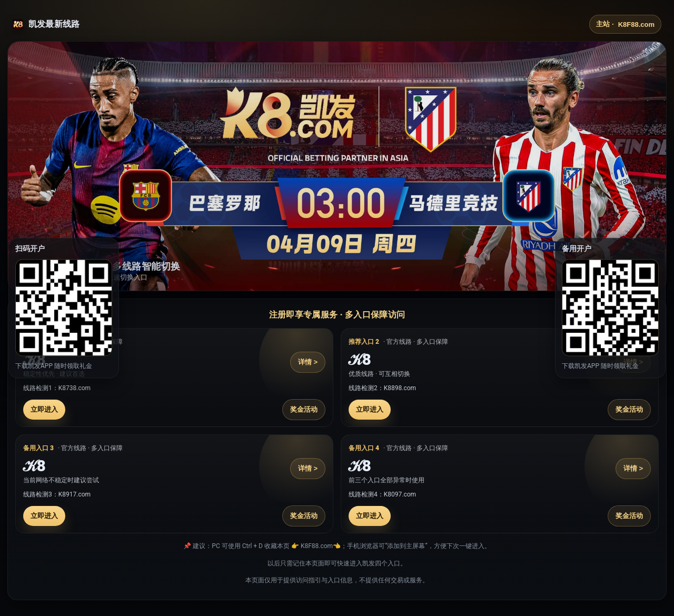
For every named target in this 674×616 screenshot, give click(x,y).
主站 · (625, 24)
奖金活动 (304, 409)
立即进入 (44, 409)
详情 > (308, 362)
